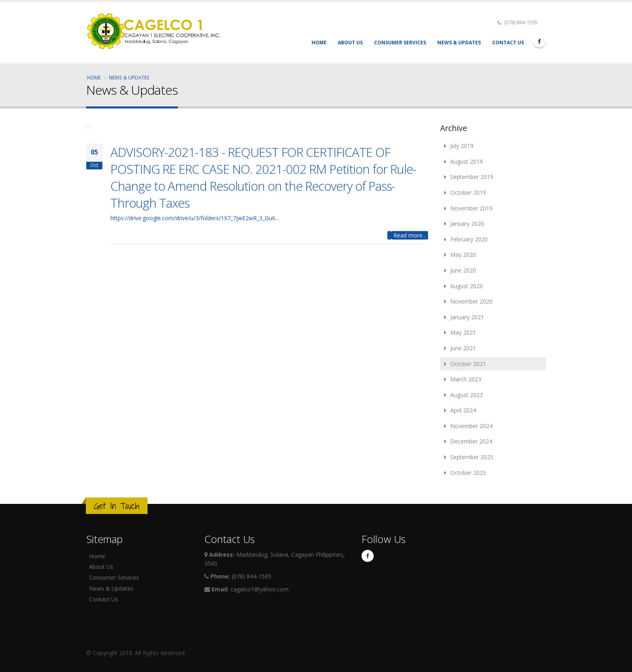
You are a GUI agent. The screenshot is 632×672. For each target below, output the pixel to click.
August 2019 (467, 161)
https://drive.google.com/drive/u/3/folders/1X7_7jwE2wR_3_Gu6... (195, 223)
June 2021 (463, 348)
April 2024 (463, 410)
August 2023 (467, 395)
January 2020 (467, 224)
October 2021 (468, 364)
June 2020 (463, 270)
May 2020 (463, 255)
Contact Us (508, 43)
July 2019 (462, 146)
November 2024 (471, 426)
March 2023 (466, 379)
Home (319, 43)
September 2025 (472, 457)
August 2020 (467, 286)
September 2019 (472, 177)
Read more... (410, 240)
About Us (350, 43)
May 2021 (463, 332)
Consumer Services (400, 43)
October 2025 (468, 473)
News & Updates (459, 43)
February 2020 (469, 239)
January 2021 (467, 317)
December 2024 (471, 441)
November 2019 (471, 208)
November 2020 (471, 301)
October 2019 (468, 192)
